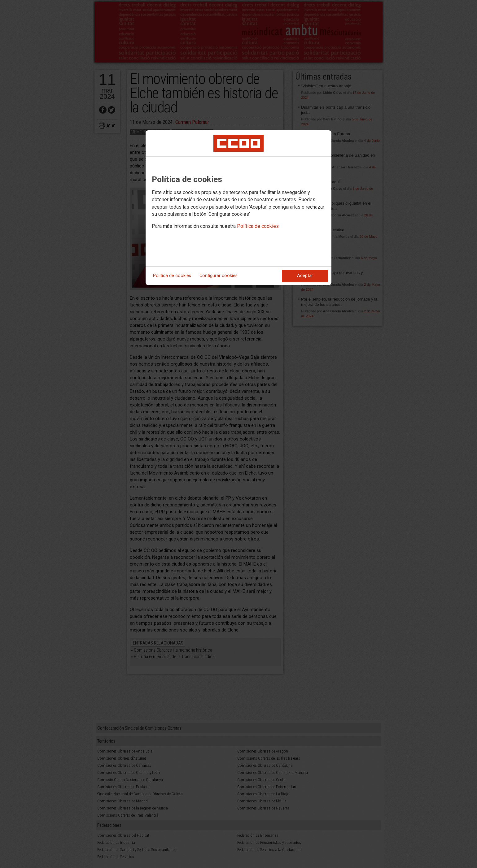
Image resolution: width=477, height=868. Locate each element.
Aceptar (305, 276)
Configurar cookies (219, 276)
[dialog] (239, 208)
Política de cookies (258, 226)
